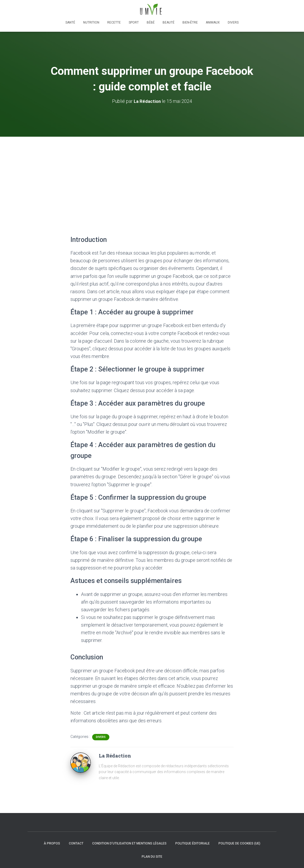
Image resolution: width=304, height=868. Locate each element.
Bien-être (190, 22)
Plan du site (152, 857)
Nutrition (91, 22)
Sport (134, 22)
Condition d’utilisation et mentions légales (129, 843)
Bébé (151, 22)
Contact (76, 843)
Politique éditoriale (193, 843)
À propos (52, 843)
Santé (70, 22)
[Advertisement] (152, 176)
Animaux (213, 22)
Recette (114, 22)
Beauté (169, 22)
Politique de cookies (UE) (239, 843)
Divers (233, 22)
